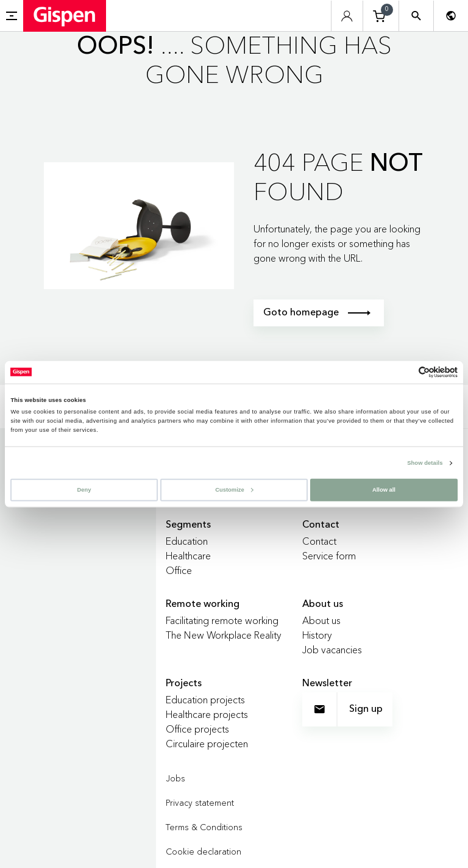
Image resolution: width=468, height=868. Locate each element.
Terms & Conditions (204, 827)
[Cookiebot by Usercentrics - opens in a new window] (404, 372)
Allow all (384, 489)
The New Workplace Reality (224, 635)
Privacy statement (200, 803)
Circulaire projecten (207, 744)
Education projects (205, 700)
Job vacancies (332, 650)
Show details (425, 463)
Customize (234, 489)
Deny (84, 489)
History (317, 635)
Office (179, 570)
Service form (329, 556)
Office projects (197, 729)
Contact (319, 541)
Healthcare (188, 556)
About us (321, 620)
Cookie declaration (204, 852)
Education (187, 541)
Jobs (175, 778)
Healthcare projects (207, 714)
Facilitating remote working (222, 620)
